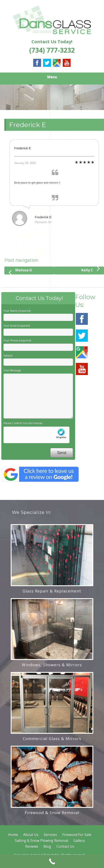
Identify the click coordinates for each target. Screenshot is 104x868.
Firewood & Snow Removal (52, 813)
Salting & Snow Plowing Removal (42, 840)
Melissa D (20, 271)
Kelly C (91, 270)
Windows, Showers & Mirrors (52, 665)
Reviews (32, 846)
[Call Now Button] (52, 861)
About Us (31, 835)
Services (50, 835)
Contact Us (65, 846)
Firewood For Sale (77, 835)
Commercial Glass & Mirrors (52, 739)
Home (13, 835)
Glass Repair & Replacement (52, 591)
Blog (47, 846)
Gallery (79, 840)
